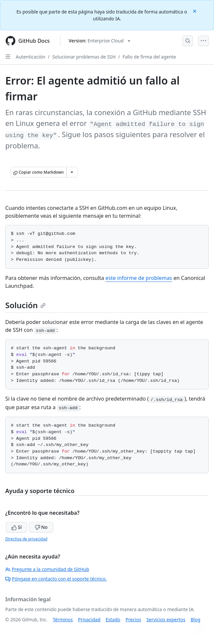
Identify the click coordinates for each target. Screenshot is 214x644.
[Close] (195, 11)
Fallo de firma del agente (149, 57)
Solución (25, 305)
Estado (113, 619)
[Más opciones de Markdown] (72, 172)
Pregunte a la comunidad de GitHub (47, 569)
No (41, 527)
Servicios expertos (166, 619)
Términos (63, 619)
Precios (133, 619)
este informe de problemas (139, 278)
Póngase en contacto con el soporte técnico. (56, 579)
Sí (17, 527)
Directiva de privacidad (26, 539)
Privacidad (89, 619)
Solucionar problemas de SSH (84, 57)
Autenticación (31, 57)
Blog (196, 619)
